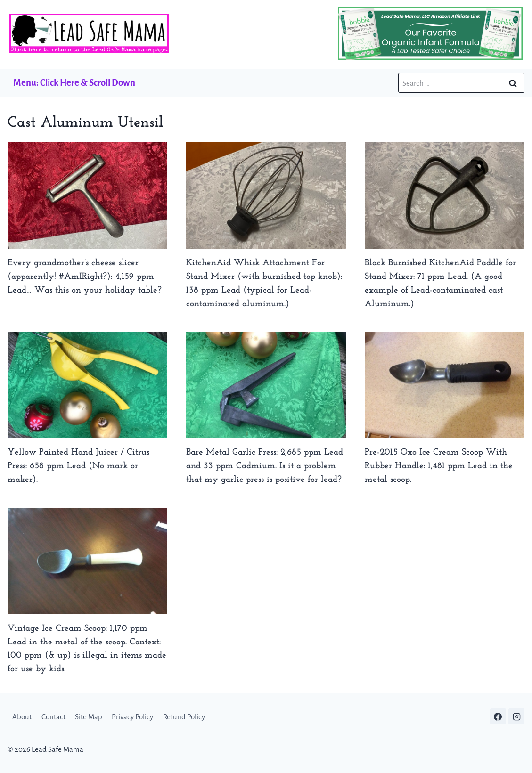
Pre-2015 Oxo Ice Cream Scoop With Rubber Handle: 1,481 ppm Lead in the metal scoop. (439, 466)
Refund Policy (184, 717)
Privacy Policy (132, 717)
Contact (53, 717)
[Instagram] (516, 716)
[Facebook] (498, 716)
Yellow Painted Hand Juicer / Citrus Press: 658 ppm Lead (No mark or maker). (78, 466)
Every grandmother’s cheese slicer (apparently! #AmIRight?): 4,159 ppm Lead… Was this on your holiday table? (85, 277)
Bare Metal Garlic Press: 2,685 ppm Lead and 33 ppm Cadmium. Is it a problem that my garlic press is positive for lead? (265, 466)
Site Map (89, 717)
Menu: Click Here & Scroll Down (74, 83)
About (22, 717)
